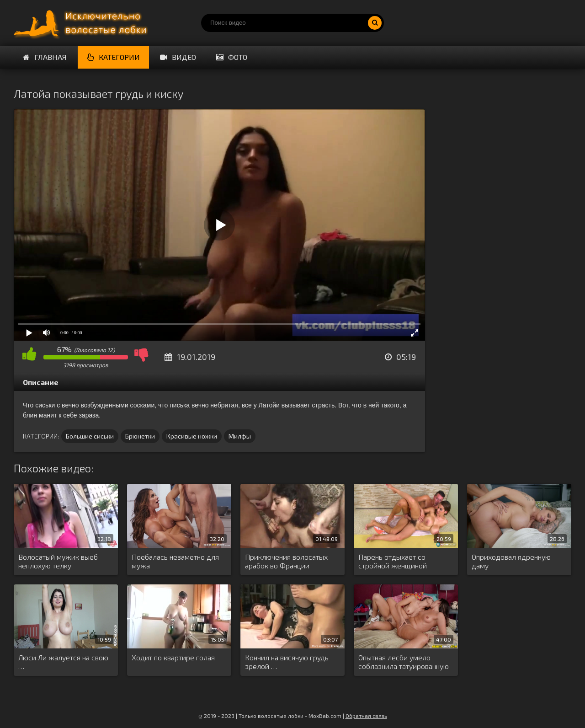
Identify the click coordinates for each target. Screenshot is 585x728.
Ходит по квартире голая (173, 657)
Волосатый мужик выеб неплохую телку (58, 561)
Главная (45, 57)
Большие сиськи (90, 436)
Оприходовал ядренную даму (511, 561)
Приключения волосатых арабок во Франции (286, 561)
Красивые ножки (192, 436)
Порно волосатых (82, 23)
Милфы (240, 436)
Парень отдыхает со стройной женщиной (393, 561)
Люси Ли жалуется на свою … (63, 662)
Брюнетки (140, 436)
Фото (232, 57)
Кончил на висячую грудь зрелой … (287, 662)
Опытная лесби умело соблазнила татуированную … (404, 662)
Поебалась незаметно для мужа (175, 561)
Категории (113, 57)
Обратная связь (366, 716)
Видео (178, 57)
